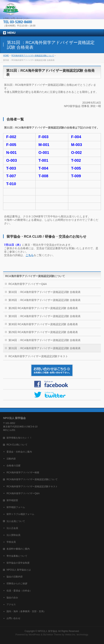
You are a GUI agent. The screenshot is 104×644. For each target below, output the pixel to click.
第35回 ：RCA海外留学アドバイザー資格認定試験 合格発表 (45, 300)
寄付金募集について (17, 556)
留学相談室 (12, 500)
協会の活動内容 (15, 577)
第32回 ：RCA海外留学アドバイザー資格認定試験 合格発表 (45, 292)
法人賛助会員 (13, 535)
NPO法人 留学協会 (47, 631)
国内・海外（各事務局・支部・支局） (26, 611)
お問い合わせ (13, 618)
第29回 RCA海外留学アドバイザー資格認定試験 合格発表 (43, 332)
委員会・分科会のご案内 (19, 452)
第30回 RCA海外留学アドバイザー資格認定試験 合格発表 (43, 324)
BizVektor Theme (52, 635)
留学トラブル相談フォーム (20, 514)
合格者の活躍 (13, 466)
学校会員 (11, 542)
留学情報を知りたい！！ (19, 438)
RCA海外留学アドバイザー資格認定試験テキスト (38, 356)
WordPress (35, 635)
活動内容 (11, 459)
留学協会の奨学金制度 (18, 563)
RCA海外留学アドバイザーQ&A (28, 284)
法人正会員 (12, 528)
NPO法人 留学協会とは (19, 570)
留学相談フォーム (16, 507)
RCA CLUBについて (17, 445)
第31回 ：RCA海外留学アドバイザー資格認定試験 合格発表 (45, 348)
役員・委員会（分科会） (19, 591)
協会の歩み (12, 598)
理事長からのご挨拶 (17, 584)
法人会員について (16, 521)
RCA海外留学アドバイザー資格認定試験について (35, 276)
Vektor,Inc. (71, 635)
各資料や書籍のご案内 (18, 549)
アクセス (11, 604)
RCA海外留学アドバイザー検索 (23, 472)
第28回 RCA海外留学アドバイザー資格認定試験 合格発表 (43, 308)
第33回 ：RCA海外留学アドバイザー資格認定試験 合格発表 (45, 316)
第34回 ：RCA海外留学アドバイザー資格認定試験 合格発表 (45, 340)
